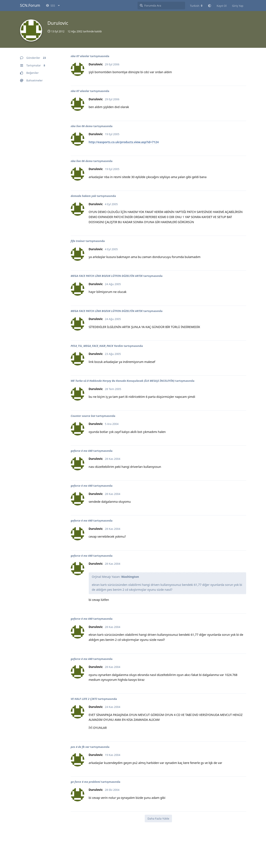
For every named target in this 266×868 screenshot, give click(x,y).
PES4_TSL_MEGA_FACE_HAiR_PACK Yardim (97, 346)
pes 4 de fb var (80, 747)
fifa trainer (78, 241)
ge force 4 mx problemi (86, 782)
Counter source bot (83, 416)
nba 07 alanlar (80, 56)
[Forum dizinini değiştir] (196, 6)
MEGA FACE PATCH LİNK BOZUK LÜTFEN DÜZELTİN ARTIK (107, 276)
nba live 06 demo (82, 126)
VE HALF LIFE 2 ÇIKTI (84, 699)
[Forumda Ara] (161, 5)
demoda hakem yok (83, 196)
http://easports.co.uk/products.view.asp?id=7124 (124, 142)
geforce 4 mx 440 (82, 451)
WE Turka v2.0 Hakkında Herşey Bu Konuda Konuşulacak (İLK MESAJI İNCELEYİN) (123, 381)
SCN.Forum (30, 5)
